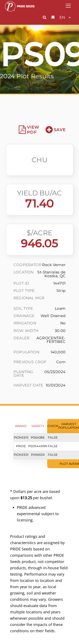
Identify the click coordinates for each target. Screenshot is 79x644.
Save (56, 130)
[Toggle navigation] (68, 6)
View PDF (29, 130)
